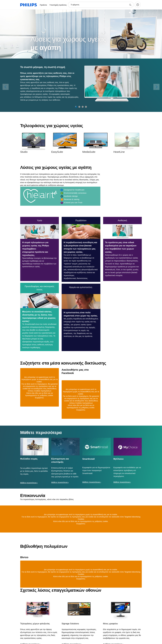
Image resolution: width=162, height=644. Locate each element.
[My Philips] (138, 5)
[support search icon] (130, 5)
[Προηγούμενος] (6, 87)
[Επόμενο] (156, 87)
